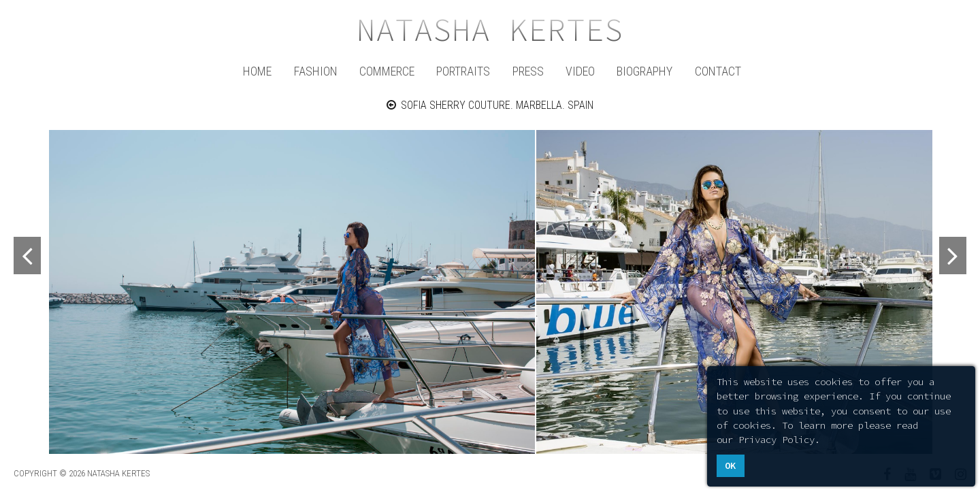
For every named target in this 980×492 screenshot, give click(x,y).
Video (580, 71)
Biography (644, 71)
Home (257, 71)
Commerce (387, 71)
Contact (718, 71)
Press (528, 71)
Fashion (316, 71)
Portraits (463, 71)
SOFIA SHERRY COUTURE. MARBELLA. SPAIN (490, 105)
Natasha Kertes (490, 30)
